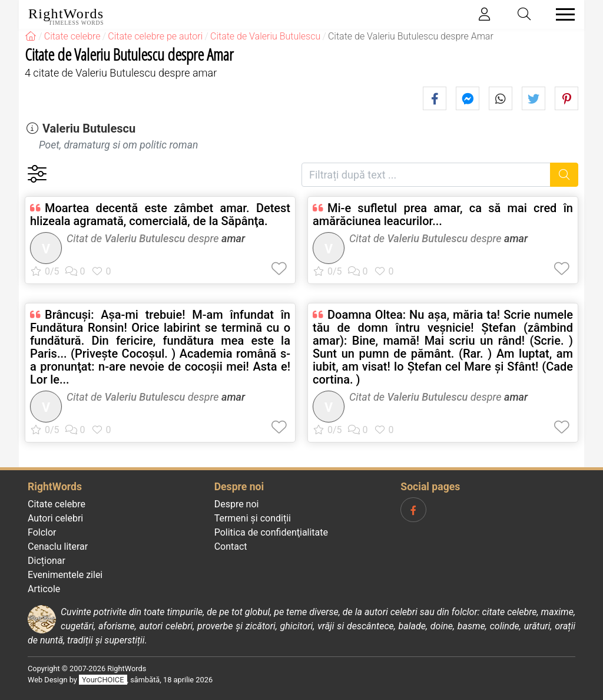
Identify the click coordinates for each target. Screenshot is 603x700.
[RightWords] (31, 36)
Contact (231, 547)
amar (233, 238)
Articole (44, 589)
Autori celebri (55, 518)
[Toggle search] (525, 14)
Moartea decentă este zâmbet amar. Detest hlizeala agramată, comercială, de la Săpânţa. (160, 214)
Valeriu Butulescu (89, 128)
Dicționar (47, 561)
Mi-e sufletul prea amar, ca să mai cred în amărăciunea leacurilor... (443, 214)
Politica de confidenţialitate (271, 532)
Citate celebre (57, 504)
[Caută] (564, 175)
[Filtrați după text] (426, 175)
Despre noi (237, 504)
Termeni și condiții (253, 518)
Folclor (42, 532)
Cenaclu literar (58, 547)
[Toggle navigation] (562, 14)
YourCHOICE (103, 680)
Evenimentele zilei (65, 575)
